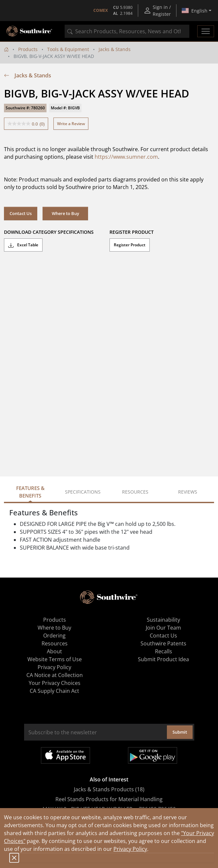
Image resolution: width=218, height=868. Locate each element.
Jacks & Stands (115, 49)
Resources (55, 643)
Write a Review (71, 124)
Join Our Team (163, 628)
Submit (180, 732)
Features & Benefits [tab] (30, 492)
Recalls (164, 651)
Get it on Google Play (153, 755)
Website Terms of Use (55, 659)
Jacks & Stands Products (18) (109, 789)
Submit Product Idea (163, 659)
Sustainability (163, 620)
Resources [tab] (135, 492)
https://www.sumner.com (126, 157)
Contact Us (21, 213)
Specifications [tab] (83, 492)
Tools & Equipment (68, 49)
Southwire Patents (163, 643)
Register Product (130, 245)
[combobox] (127, 31)
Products (28, 49)
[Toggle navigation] (206, 31)
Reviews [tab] (188, 492)
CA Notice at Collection (55, 675)
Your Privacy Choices (55, 683)
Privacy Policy (130, 849)
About (54, 651)
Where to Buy (65, 213)
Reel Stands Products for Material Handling (109, 799)
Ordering (54, 636)
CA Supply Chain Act (54, 691)
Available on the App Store (65, 755)
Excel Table (23, 245)
